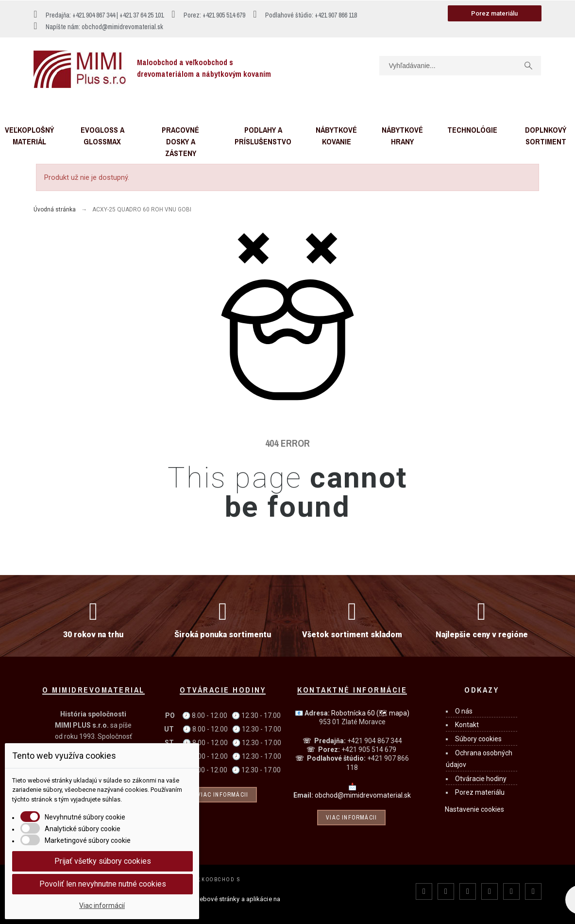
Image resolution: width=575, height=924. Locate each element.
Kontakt (467, 725)
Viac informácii (223, 795)
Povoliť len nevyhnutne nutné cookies (103, 884)
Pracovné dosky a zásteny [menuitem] (180, 141)
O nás (464, 711)
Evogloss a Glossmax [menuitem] (102, 136)
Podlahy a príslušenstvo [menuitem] (263, 136)
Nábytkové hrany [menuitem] (402, 136)
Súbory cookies (478, 739)
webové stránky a (220, 899)
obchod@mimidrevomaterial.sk (363, 795)
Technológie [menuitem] (472, 130)
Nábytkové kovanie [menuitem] (336, 136)
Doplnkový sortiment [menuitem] (546, 136)
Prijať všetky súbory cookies (103, 861)
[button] (495, 13)
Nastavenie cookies (474, 809)
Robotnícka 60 (370, 713)
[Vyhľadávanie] (460, 66)
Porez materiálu (480, 792)
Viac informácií (102, 906)
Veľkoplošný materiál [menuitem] (29, 136)
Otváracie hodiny (481, 779)
